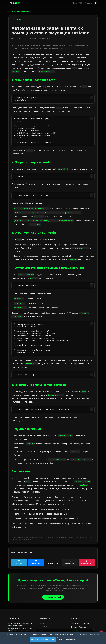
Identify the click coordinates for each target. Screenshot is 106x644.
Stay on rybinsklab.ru (67, 640)
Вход (41, 630)
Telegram (19, 562)
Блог (75, 3)
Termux (14, 3)
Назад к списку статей (20, 12)
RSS (81, 3)
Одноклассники (53, 562)
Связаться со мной (53, 597)
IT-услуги (88, 3)
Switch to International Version (43, 640)
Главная (42, 623)
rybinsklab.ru (76, 631)
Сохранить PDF (87, 563)
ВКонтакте (36, 562)
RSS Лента (43, 627)
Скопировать (70, 563)
